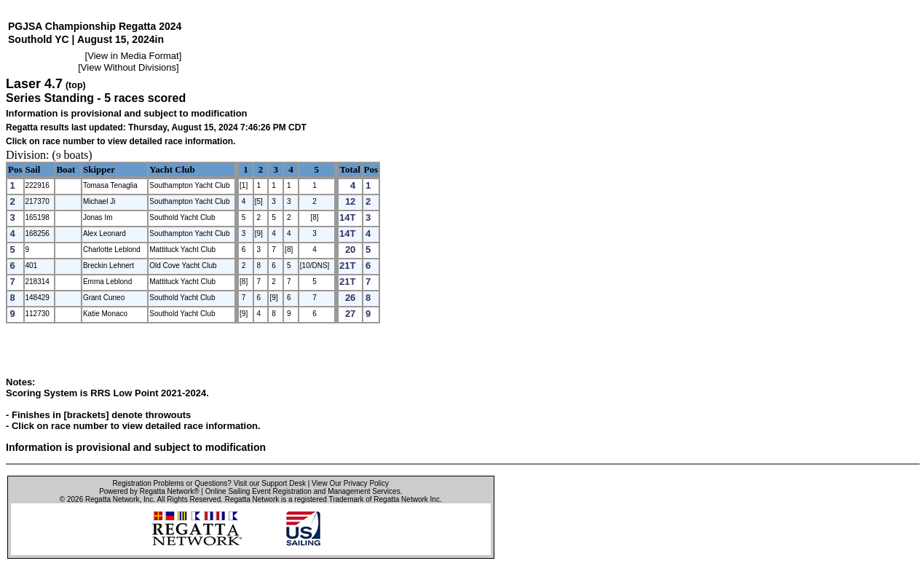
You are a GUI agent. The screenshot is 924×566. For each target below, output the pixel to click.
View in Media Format (133, 56)
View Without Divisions (129, 67)
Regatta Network (112, 499)
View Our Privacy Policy (350, 483)
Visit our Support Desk (270, 483)
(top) (76, 85)
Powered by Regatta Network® (149, 491)
